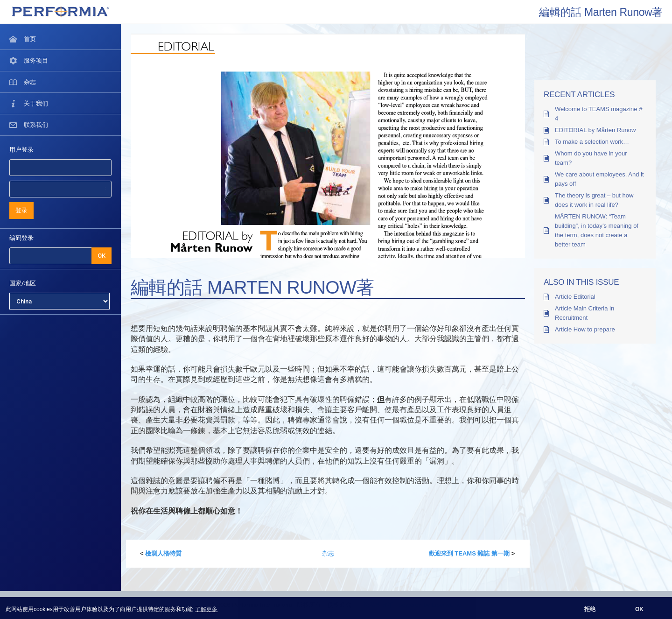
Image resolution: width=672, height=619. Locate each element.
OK (101, 256)
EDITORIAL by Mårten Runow (595, 130)
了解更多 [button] (206, 609)
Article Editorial (575, 297)
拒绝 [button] (590, 609)
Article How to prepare (585, 329)
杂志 (328, 553)
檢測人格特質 (163, 553)
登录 (21, 210)
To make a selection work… (592, 142)
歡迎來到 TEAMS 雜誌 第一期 (469, 553)
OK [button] (639, 609)
